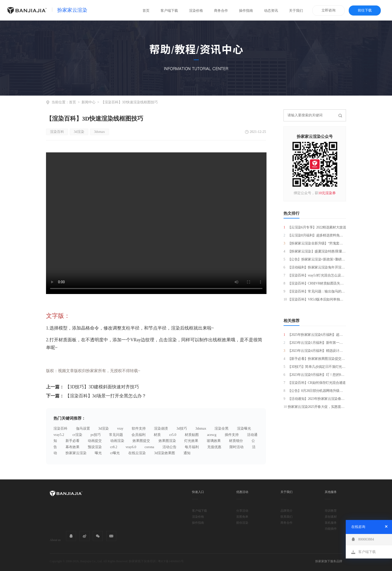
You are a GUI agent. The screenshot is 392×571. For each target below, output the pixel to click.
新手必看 (72, 441)
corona (149, 447)
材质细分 (236, 441)
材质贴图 (192, 435)
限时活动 (236, 447)
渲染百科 (57, 132)
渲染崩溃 (161, 429)
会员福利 (138, 435)
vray (120, 429)
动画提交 (95, 441)
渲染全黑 (221, 429)
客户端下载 (169, 11)
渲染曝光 (244, 429)
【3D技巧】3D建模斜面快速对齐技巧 (102, 387)
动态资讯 (271, 11)
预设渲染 (95, 447)
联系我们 (286, 517)
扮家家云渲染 (72, 10)
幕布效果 (72, 447)
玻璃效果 (214, 441)
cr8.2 (114, 447)
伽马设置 (83, 429)
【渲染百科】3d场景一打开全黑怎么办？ (106, 396)
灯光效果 (191, 441)
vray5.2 (59, 435)
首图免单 (242, 517)
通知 (187, 453)
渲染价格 (196, 11)
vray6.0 (131, 447)
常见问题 (116, 435)
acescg (212, 435)
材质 (157, 435)
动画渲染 (117, 441)
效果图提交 (141, 441)
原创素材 (331, 517)
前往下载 (365, 10)
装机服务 (331, 523)
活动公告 (169, 447)
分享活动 (242, 511)
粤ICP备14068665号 (171, 561)
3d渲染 (79, 132)
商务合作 (221, 11)
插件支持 (232, 435)
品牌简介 (286, 511)
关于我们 (296, 11)
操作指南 (246, 11)
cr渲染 (77, 435)
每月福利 (192, 447)
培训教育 (331, 511)
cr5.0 (173, 435)
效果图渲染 (167, 441)
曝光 (98, 453)
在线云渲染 (137, 453)
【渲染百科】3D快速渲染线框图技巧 (129, 102)
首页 (146, 11)
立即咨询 (328, 10)
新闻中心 (88, 102)
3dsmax (99, 132)
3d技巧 (182, 429)
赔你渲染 (242, 523)
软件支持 (139, 429)
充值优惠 (214, 447)
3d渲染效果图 (164, 453)
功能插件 (331, 529)
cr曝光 (115, 453)
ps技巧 (95, 435)
